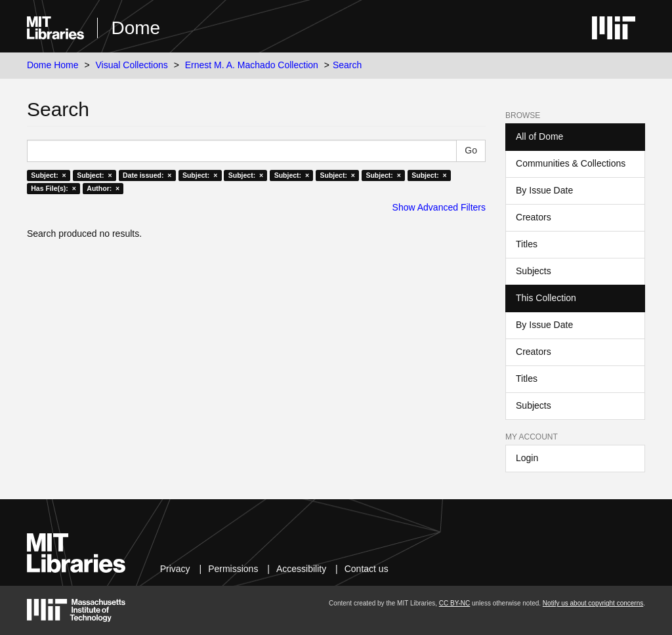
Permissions (233, 569)
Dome (136, 28)
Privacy (175, 569)
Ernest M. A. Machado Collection (252, 65)
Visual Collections (132, 65)
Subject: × (48, 175)
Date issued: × (147, 175)
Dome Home (53, 65)
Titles (527, 244)
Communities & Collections (571, 163)
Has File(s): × (53, 188)
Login (527, 458)
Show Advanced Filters (439, 207)
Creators (534, 217)
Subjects (534, 271)
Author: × (103, 188)
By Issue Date (544, 190)
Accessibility (301, 569)
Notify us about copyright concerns (593, 603)
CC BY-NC (454, 603)
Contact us (367, 569)
